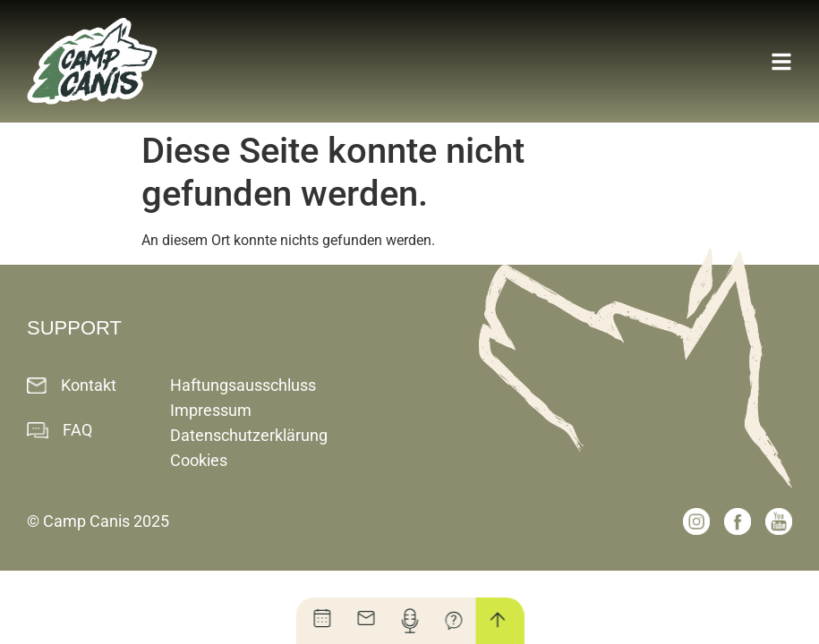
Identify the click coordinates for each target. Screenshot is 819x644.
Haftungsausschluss (243, 385)
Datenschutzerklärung (249, 435)
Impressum (211, 410)
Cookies (199, 460)
